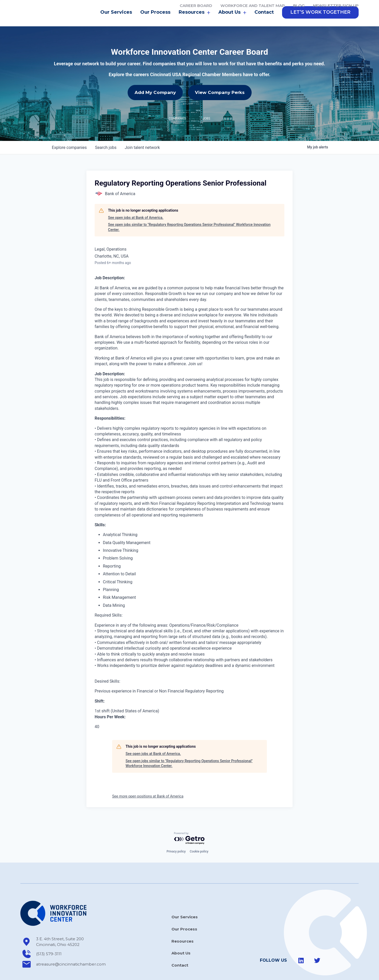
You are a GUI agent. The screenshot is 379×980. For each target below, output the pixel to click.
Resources (194, 19)
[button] (320, 19)
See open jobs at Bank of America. (136, 202)
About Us (232, 19)
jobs (106, 132)
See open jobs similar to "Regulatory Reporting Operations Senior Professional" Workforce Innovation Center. (189, 211)
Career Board (196, 6)
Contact (264, 19)
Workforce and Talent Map (253, 6)
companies (69, 132)
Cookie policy (199, 835)
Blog (299, 6)
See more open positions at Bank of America (148, 780)
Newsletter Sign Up (336, 6)
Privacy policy (176, 835)
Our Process (155, 19)
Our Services (116, 19)
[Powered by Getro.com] (190, 822)
